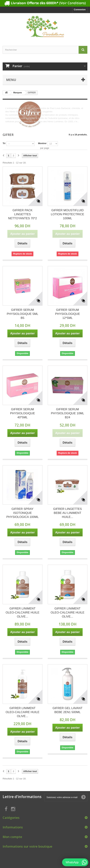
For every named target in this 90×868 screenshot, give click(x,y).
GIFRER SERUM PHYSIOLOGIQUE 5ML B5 (23, 314)
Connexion (80, 10)
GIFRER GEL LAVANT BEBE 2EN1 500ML (67, 710)
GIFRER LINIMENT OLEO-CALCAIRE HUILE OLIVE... (23, 613)
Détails (9, 125)
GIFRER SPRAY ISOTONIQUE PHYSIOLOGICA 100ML (22, 513)
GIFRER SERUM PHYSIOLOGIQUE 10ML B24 (67, 413)
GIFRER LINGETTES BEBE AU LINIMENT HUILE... (67, 513)
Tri (4, 143)
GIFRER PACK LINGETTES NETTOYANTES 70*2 (22, 214)
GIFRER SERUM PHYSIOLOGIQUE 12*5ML (68, 314)
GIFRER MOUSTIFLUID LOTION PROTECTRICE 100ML (68, 214)
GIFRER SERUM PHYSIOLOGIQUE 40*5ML (22, 413)
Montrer (42, 143)
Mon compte (12, 837)
